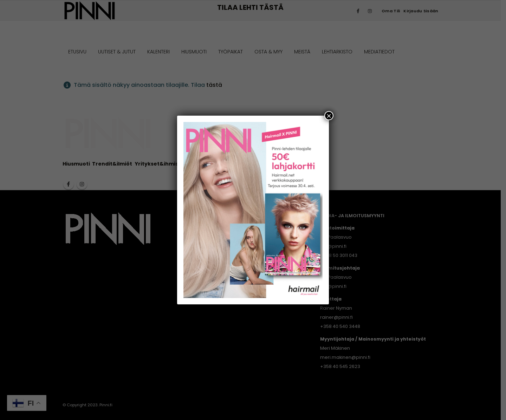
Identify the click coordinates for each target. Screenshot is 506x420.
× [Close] (329, 116)
